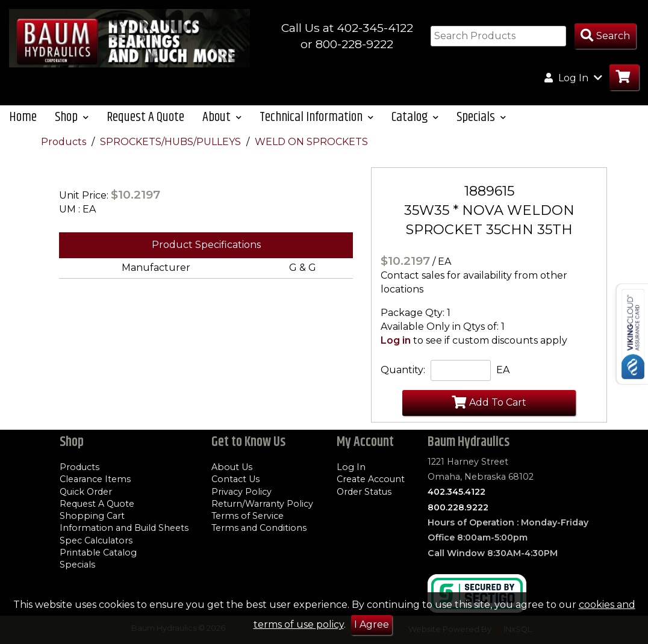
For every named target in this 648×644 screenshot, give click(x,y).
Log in (396, 340)
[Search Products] (605, 36)
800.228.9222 (458, 507)
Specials (77, 565)
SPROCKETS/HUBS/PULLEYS (172, 142)
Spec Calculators (96, 540)
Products (65, 142)
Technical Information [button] (316, 117)
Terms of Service (248, 516)
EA (503, 370)
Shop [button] (72, 117)
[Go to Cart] (624, 77)
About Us (232, 467)
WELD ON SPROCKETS (311, 142)
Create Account (371, 479)
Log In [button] (573, 78)
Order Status (364, 492)
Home (23, 117)
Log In (351, 467)
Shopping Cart (92, 516)
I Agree (372, 624)
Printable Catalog (98, 553)
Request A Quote (145, 117)
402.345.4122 (456, 492)
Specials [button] (481, 117)
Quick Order (86, 492)
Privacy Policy (241, 492)
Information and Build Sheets (124, 528)
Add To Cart (489, 402)
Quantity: (403, 370)
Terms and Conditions (259, 528)
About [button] (222, 117)
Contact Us (235, 479)
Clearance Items (95, 479)
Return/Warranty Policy (262, 504)
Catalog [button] (415, 117)
